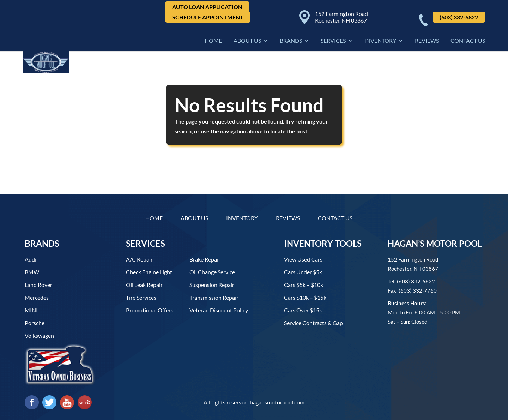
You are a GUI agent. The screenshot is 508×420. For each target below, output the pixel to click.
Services (333, 42)
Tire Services (141, 297)
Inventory (380, 42)
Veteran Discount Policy (219, 310)
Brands (291, 42)
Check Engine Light (149, 272)
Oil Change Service (212, 272)
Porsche (35, 323)
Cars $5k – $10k (304, 285)
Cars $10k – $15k (305, 297)
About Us (247, 42)
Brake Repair (205, 259)
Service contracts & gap (313, 323)
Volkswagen (39, 335)
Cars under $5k (303, 272)
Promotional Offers (150, 310)
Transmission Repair (214, 297)
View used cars (303, 259)
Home (213, 42)
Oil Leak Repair (144, 285)
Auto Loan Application (207, 7)
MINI (31, 310)
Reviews (427, 42)
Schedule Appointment (208, 17)
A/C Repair (139, 259)
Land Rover (38, 285)
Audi (31, 259)
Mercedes (37, 297)
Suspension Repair (212, 285)
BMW (32, 272)
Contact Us (468, 42)
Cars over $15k (303, 310)
